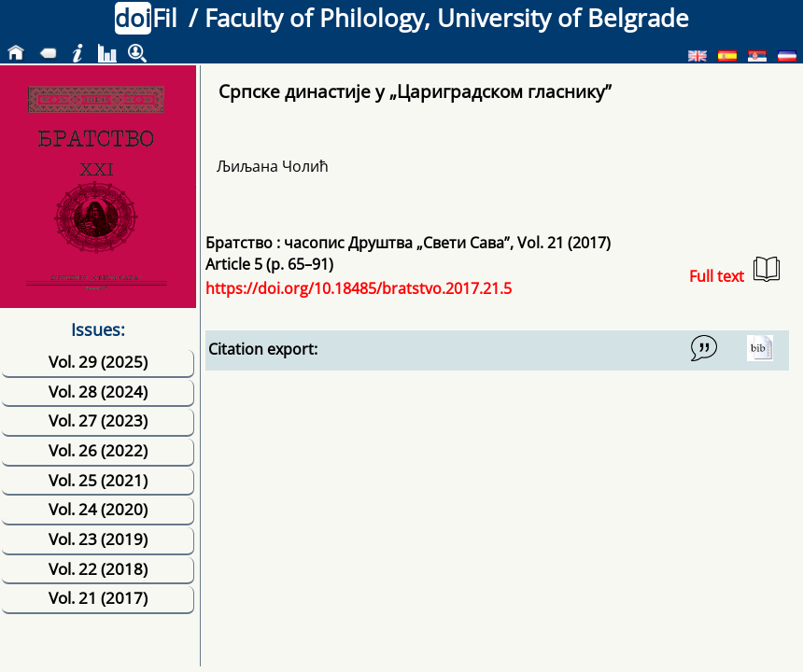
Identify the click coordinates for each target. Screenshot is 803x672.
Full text (734, 271)
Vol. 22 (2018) (98, 569)
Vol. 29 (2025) (98, 362)
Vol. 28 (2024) (98, 392)
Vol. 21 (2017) (98, 598)
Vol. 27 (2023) (98, 420)
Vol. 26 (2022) (98, 450)
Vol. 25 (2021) (98, 480)
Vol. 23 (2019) (98, 539)
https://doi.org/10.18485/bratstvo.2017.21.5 (359, 288)
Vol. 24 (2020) (98, 509)
